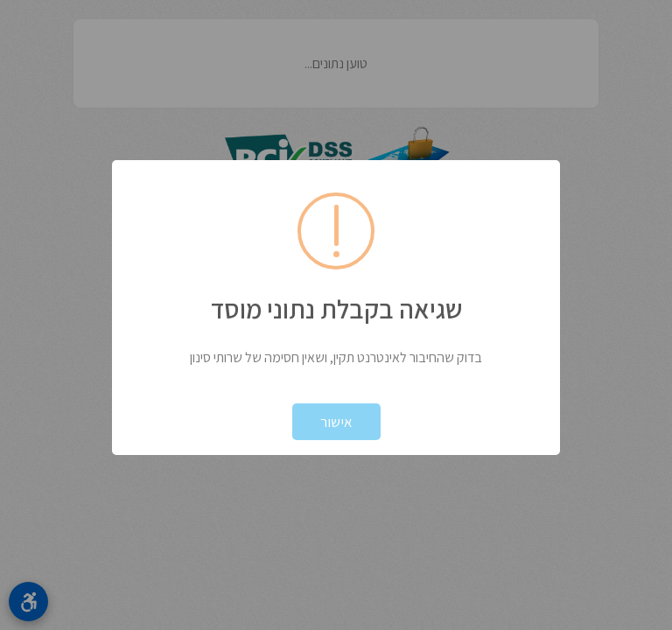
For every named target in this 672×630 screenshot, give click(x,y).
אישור (336, 422)
